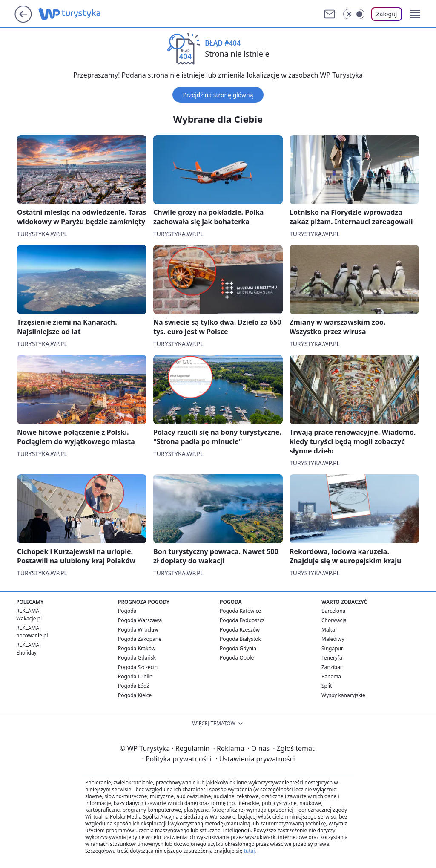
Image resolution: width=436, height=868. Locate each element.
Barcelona (333, 611)
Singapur (332, 648)
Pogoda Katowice (240, 611)
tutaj (249, 851)
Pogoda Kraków (137, 648)
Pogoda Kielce (135, 695)
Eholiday (26, 653)
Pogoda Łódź (133, 686)
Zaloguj (387, 14)
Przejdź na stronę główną (218, 95)
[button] (415, 14)
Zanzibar (332, 667)
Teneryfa (332, 658)
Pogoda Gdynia (238, 648)
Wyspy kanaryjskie (343, 695)
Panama (331, 676)
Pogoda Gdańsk (137, 658)
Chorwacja (334, 620)
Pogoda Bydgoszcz (242, 620)
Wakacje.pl (29, 619)
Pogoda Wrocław (138, 630)
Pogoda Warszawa (140, 620)
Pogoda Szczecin (138, 667)
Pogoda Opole (237, 658)
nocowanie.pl (32, 636)
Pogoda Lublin (135, 676)
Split (327, 686)
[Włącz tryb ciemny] (354, 14)
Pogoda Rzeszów (240, 630)
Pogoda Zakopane (140, 639)
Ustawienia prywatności (255, 759)
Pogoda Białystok (240, 639)
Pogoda (127, 611)
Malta (328, 630)
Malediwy (333, 639)
